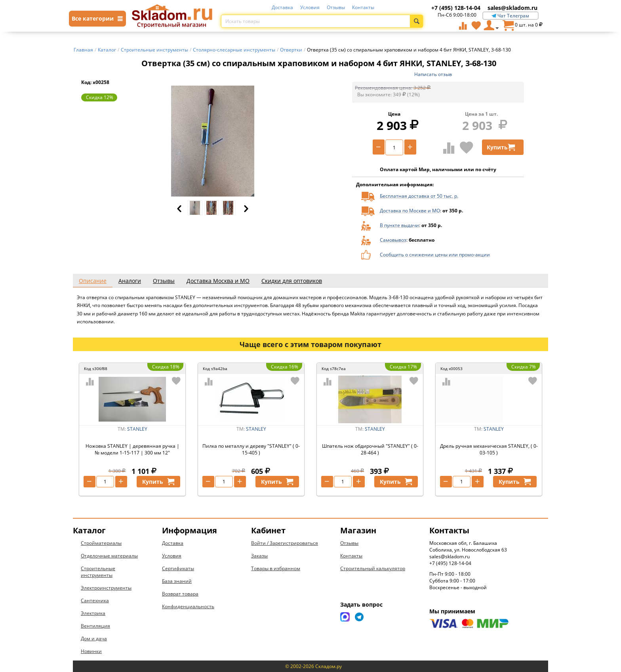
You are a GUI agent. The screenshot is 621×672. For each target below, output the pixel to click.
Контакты (363, 7)
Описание (93, 281)
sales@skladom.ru (512, 8)
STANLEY (137, 429)
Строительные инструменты (98, 572)
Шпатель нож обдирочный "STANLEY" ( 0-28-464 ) (370, 449)
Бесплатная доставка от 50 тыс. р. (419, 196)
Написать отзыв (433, 74)
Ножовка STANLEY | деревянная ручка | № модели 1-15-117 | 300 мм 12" (132, 449)
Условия (310, 7)
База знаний (177, 581)
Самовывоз (393, 240)
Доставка (282, 7)
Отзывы (336, 7)
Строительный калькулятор (373, 568)
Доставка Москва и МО (218, 281)
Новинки (91, 651)
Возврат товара (180, 594)
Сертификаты (178, 568)
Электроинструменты (106, 588)
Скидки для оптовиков (292, 281)
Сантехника (95, 600)
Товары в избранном (276, 568)
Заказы (259, 556)
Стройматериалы (101, 543)
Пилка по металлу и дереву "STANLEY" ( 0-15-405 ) (251, 449)
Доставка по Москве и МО (410, 211)
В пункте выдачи (399, 225)
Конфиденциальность (188, 606)
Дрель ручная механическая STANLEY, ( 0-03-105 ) (489, 449)
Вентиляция (95, 626)
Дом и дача (94, 639)
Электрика (93, 613)
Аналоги (130, 281)
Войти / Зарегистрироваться (285, 543)
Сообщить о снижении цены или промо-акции (435, 255)
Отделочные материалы (109, 556)
